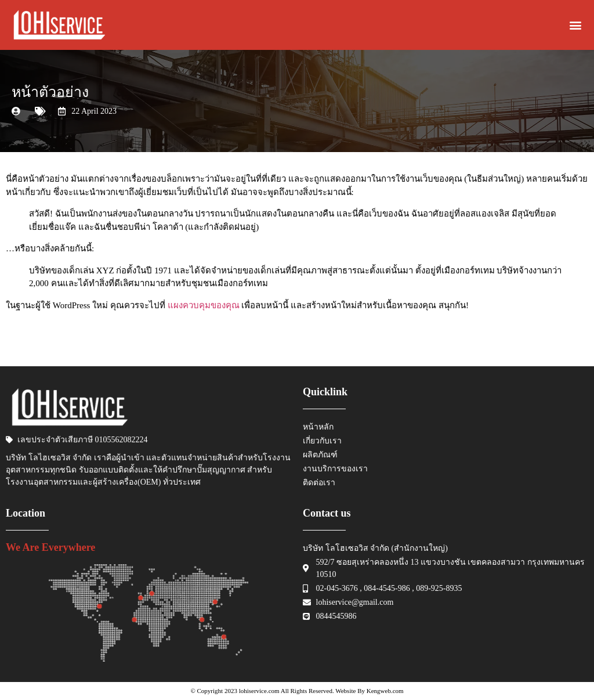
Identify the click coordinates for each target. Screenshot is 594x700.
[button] (576, 25)
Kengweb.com (385, 691)
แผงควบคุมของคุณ (204, 305)
